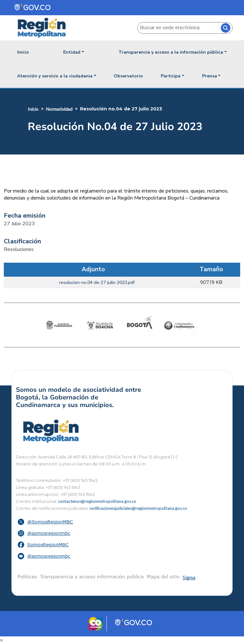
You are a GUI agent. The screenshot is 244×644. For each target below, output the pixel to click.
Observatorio (128, 76)
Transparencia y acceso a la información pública (171, 52)
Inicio (23, 52)
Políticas (27, 576)
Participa (171, 76)
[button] (122, 522)
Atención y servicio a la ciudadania (55, 76)
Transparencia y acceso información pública (92, 576)
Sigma (189, 577)
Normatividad (59, 109)
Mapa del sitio (163, 576)
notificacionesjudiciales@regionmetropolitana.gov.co (138, 508)
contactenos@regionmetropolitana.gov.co (97, 501)
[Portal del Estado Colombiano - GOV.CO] (33, 7)
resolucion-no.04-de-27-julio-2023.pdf (97, 282)
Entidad (72, 52)
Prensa (210, 76)
